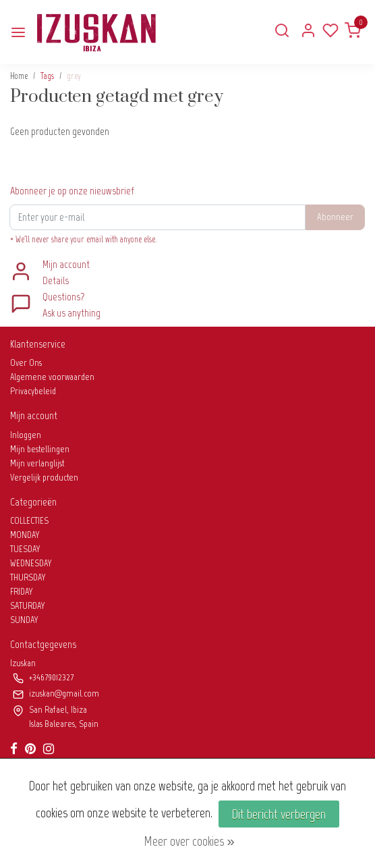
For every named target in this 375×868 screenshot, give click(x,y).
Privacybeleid (33, 391)
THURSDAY (28, 577)
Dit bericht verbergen (279, 814)
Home (19, 76)
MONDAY (25, 535)
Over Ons (26, 363)
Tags (47, 76)
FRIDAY (22, 592)
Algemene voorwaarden (52, 377)
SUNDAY (24, 620)
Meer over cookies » (189, 841)
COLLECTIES (29, 521)
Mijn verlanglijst (37, 463)
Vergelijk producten (44, 478)
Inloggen (26, 435)
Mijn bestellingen (40, 449)
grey (74, 76)
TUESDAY (25, 549)
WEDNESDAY (31, 563)
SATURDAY (28, 606)
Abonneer (335, 217)
